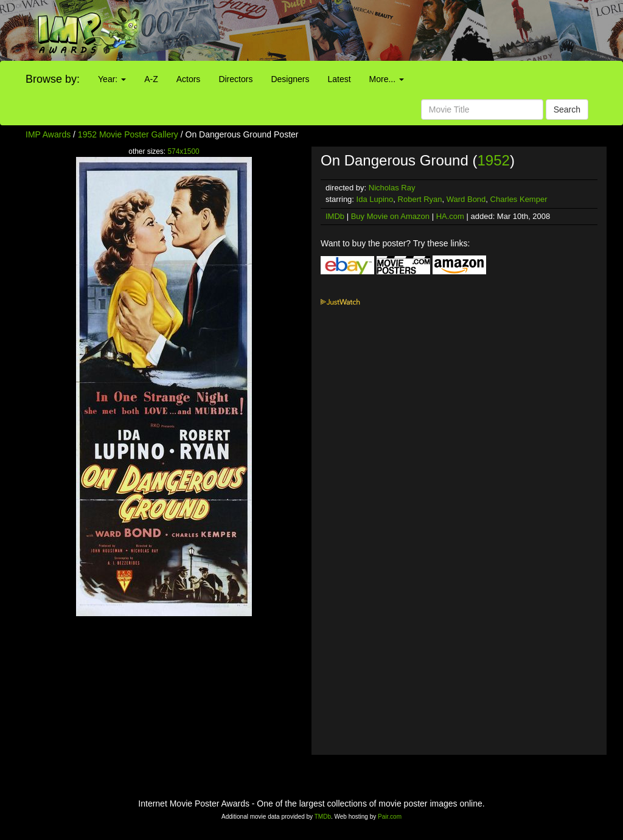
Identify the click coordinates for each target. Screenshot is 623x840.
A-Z (151, 79)
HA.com (450, 216)
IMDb (335, 216)
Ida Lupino (375, 199)
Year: (112, 79)
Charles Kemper (519, 199)
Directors (235, 79)
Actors (189, 79)
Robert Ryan (420, 199)
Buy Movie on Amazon (390, 216)
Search (567, 109)
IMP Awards (48, 134)
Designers (290, 79)
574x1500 (183, 151)
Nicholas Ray (392, 188)
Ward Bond (466, 199)
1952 (493, 160)
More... (387, 79)
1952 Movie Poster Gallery (128, 134)
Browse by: (53, 79)
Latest (339, 79)
